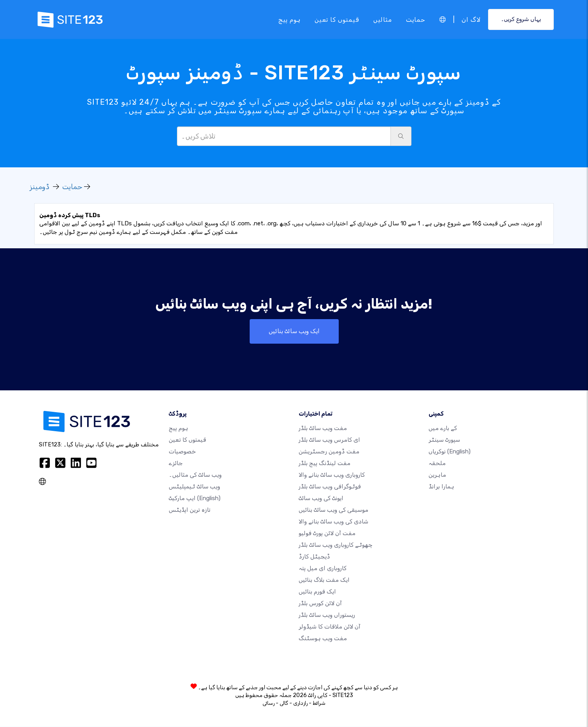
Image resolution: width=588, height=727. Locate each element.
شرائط (319, 703)
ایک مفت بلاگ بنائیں (324, 580)
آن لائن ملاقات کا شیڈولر (330, 627)
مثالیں (383, 19)
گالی (284, 703)
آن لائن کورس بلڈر (320, 604)
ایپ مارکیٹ (195, 499)
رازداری (300, 703)
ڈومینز (40, 187)
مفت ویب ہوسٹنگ (323, 639)
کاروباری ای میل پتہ (323, 569)
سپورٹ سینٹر (444, 440)
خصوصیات (182, 452)
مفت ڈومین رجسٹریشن (329, 452)
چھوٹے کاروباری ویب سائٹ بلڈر (336, 545)
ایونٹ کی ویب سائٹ (321, 499)
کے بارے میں (443, 428)
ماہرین (437, 475)
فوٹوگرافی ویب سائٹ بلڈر (330, 487)
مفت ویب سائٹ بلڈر (323, 428)
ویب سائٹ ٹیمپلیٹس (194, 487)
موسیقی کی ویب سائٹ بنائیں (333, 510)
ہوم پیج (290, 19)
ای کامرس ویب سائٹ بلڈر (329, 440)
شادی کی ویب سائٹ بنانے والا (333, 522)
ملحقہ (437, 464)
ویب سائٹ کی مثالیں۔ (195, 475)
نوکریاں (450, 452)
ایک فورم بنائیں (317, 592)
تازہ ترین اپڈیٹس (190, 510)
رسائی (269, 703)
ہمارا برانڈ (441, 487)
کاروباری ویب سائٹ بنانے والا (332, 475)
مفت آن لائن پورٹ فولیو (327, 534)
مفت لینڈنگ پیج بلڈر (325, 464)
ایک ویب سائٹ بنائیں (294, 331)
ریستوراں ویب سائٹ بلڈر (327, 615)
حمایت (416, 19)
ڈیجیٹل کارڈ (314, 557)
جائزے (176, 464)
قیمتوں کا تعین (337, 19)
